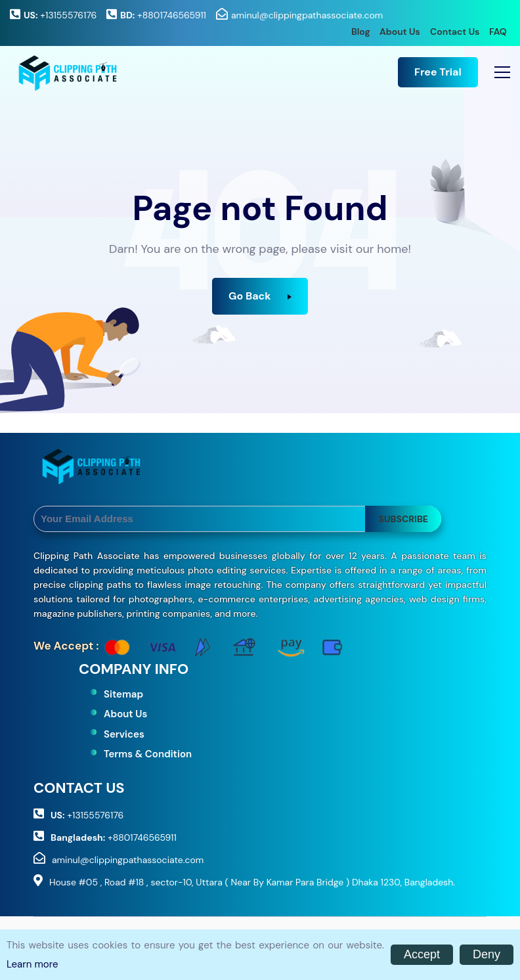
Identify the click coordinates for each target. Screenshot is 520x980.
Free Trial (438, 72)
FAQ (498, 32)
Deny (487, 954)
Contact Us (455, 32)
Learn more (32, 964)
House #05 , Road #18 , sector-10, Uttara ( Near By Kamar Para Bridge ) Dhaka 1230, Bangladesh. (252, 882)
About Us (400, 32)
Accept (422, 954)
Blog (361, 32)
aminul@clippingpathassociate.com (307, 15)
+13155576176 (60, 15)
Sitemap (123, 694)
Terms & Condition (148, 754)
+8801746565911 (163, 15)
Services (124, 734)
